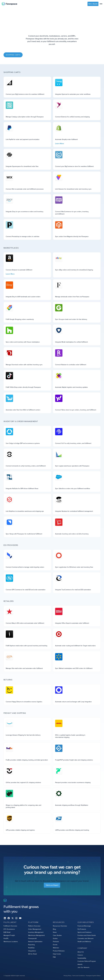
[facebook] (9, 918)
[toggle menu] (101, 4)
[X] (13, 918)
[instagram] (16, 918)
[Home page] (9, 4)
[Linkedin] (5, 918)
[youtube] (20, 918)
